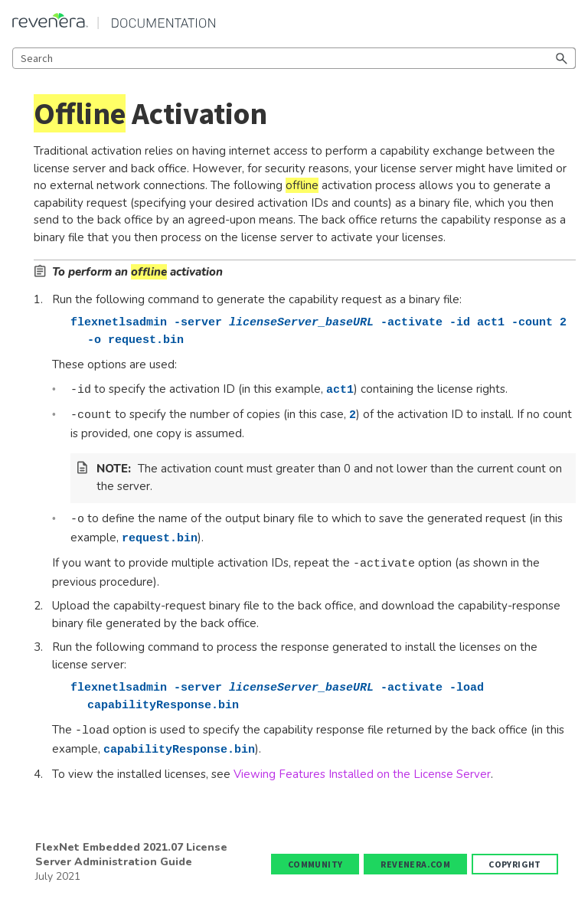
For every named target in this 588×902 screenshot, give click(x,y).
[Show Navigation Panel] (567, 21)
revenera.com (415, 864)
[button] (562, 58)
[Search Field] (294, 58)
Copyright (515, 864)
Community (315, 864)
